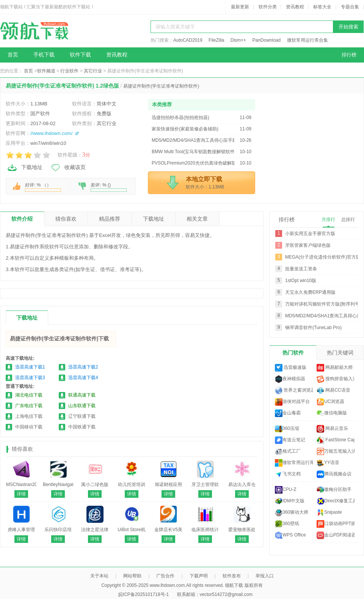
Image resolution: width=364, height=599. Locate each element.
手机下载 (44, 55)
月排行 (328, 220)
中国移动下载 (29, 427)
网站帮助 (132, 576)
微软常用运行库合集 (308, 40)
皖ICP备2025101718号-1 (144, 594)
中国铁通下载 (82, 427)
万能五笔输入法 (336, 452)
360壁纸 (287, 524)
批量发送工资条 (301, 269)
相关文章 (197, 219)
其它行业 (93, 71)
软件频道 (46, 71)
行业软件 (69, 71)
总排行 (348, 220)
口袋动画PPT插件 (336, 524)
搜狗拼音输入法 (336, 379)
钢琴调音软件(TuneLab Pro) (313, 328)
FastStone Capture (336, 440)
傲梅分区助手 (334, 490)
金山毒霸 (288, 413)
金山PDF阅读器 (336, 535)
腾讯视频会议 (334, 474)
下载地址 (25, 168)
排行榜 (349, 55)
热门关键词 (340, 353)
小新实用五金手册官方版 (310, 234)
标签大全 (322, 7)
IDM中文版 (290, 501)
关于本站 (99, 576)
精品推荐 (110, 219)
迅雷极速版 (291, 368)
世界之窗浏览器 (294, 390)
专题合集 (350, 7)
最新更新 (240, 7)
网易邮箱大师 (335, 368)
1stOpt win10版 (301, 281)
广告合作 (165, 576)
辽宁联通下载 (82, 416)
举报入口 (265, 576)
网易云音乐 (332, 429)
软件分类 (268, 7)
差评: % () (109, 187)
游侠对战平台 (292, 402)
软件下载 (80, 55)
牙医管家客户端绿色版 (308, 245)
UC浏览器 (330, 402)
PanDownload (266, 40)
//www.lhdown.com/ (51, 133)
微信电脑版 (332, 413)
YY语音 (328, 463)
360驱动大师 (292, 513)
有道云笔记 (290, 440)
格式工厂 (288, 452)
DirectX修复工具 (336, 501)
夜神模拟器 (290, 379)
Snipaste (329, 513)
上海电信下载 (29, 416)
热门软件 (293, 353)
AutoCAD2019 (188, 40)
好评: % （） (43, 187)
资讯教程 (295, 7)
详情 (21, 494)
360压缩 (287, 429)
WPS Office (290, 535)
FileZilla (216, 40)
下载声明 (199, 576)
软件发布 (232, 576)
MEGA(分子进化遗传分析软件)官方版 (323, 257)
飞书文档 (288, 474)
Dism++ (238, 40)
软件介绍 (22, 219)
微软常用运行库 (294, 463)
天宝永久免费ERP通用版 (310, 292)
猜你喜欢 (66, 219)
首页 (13, 55)
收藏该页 (68, 168)
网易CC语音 (333, 390)
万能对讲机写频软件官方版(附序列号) (323, 304)
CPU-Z (286, 490)
